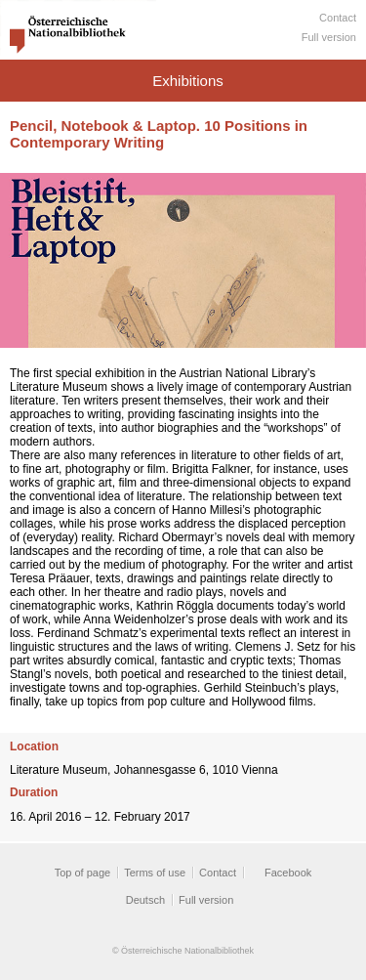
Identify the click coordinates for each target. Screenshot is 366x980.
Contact (338, 18)
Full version (329, 37)
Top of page (83, 873)
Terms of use (155, 873)
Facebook (288, 873)
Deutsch (145, 900)
